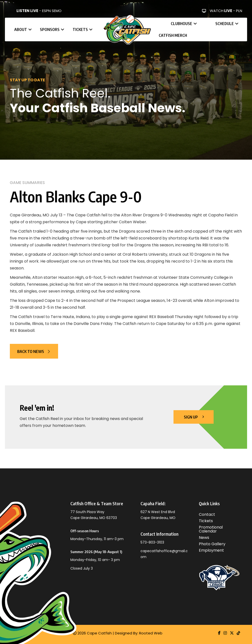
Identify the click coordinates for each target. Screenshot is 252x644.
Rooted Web (151, 633)
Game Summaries (27, 183)
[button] (30, 30)
